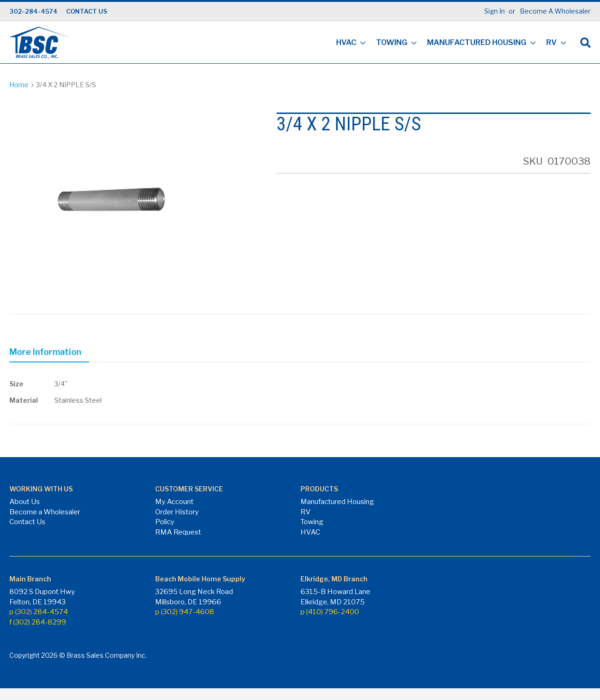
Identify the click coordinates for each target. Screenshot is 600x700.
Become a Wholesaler (45, 512)
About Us (25, 502)
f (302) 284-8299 (38, 622)
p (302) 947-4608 (185, 612)
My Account (174, 502)
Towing (312, 522)
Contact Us (27, 522)
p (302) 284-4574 (39, 612)
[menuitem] (348, 43)
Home (19, 85)
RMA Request (178, 532)
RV (306, 512)
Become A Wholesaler (555, 11)
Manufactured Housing (337, 502)
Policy (165, 522)
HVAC (310, 532)
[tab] (49, 354)
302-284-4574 (34, 11)
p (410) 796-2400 (330, 612)
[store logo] (40, 43)
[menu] (448, 43)
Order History (177, 512)
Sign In (495, 11)
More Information (45, 352)
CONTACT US (87, 11)
